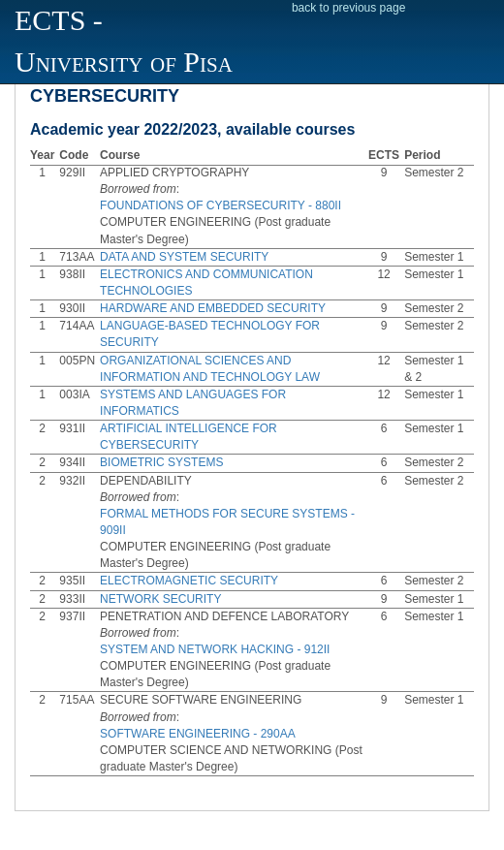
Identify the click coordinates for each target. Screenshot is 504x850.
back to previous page (348, 8)
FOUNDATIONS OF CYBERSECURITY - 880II (220, 205)
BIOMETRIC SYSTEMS (161, 462)
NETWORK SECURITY (160, 599)
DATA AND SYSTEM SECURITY (184, 257)
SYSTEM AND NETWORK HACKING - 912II (215, 649)
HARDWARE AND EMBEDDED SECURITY (213, 308)
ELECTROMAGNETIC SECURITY (189, 581)
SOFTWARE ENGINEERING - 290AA (198, 734)
